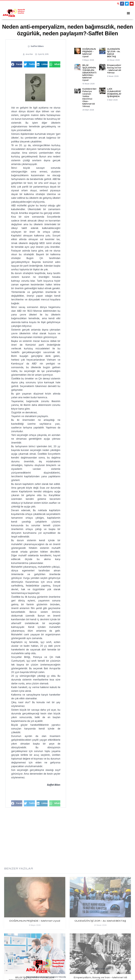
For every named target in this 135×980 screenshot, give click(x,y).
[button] (118, 4)
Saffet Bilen (37, 45)
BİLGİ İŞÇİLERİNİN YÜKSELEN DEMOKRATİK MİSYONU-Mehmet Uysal (90, 72)
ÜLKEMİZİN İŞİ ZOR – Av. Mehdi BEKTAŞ (114, 52)
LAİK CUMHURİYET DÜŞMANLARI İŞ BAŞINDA (115, 92)
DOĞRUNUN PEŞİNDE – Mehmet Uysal (89, 52)
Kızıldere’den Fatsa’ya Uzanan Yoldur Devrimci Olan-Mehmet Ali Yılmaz (90, 97)
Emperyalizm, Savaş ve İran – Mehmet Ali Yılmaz (115, 68)
